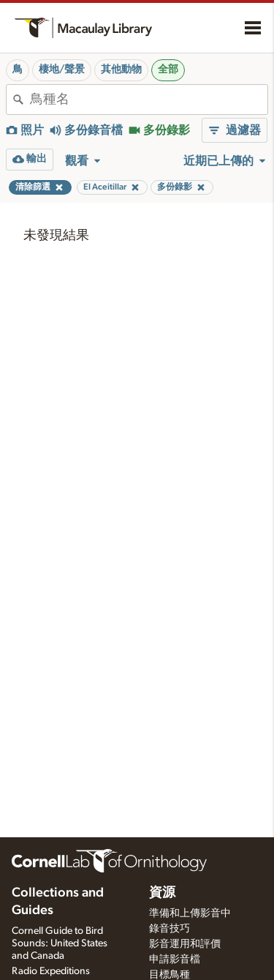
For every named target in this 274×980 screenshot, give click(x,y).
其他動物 (121, 70)
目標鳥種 (170, 975)
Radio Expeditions (51, 971)
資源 (162, 893)
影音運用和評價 (185, 944)
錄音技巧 (170, 929)
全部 (168, 70)
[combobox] (149, 100)
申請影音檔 (175, 960)
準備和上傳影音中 (190, 913)
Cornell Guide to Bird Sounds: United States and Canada (60, 943)
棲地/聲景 (62, 70)
